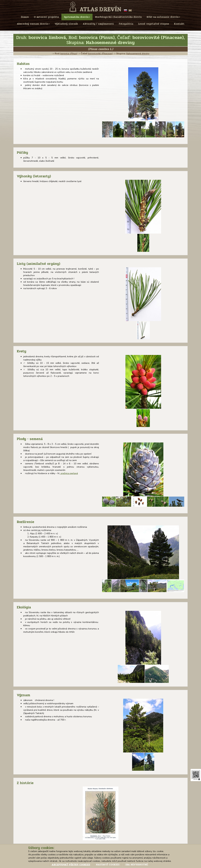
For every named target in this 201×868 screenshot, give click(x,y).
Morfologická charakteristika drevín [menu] (118, 17)
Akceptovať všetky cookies (71, 865)
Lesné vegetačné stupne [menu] (154, 24)
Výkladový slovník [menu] (66, 24)
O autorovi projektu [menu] (46, 17)
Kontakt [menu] (179, 24)
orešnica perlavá (69, 473)
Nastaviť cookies (108, 865)
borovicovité (100, 54)
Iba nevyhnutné (137, 865)
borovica (69, 54)
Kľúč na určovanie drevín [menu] (163, 17)
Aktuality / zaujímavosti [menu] (98, 24)
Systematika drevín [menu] (77, 17)
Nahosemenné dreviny (138, 54)
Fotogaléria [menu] (126, 24)
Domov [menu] (25, 17)
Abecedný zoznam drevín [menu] (33, 24)
